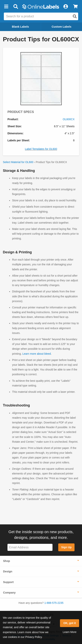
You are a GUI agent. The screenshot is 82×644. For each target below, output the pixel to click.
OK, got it (70, 623)
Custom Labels (61, 27)
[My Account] (66, 7)
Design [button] (8, 571)
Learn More (70, 632)
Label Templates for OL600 (41, 149)
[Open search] (75, 16)
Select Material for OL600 (18, 162)
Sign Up (66, 547)
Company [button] (9, 593)
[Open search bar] (16, 7)
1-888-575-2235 (54, 603)
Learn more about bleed (37, 354)
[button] (6, 7)
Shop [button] (7, 561)
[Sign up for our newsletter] (30, 547)
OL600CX (69, 119)
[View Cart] (75, 7)
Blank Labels (20, 27)
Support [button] (8, 582)
